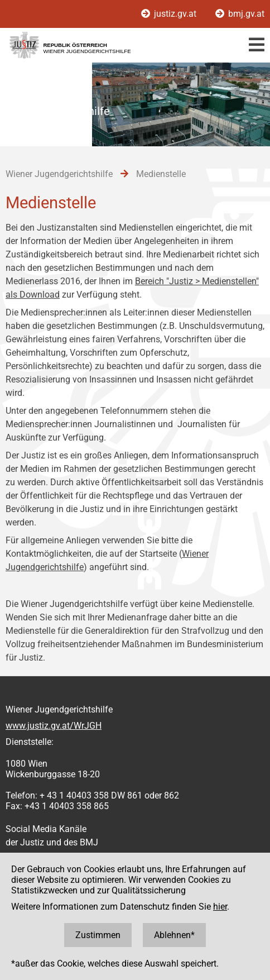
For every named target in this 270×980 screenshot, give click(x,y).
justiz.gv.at (170, 14)
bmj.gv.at (240, 14)
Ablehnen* (174, 935)
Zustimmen (98, 935)
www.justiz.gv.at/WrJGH (54, 726)
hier (220, 907)
